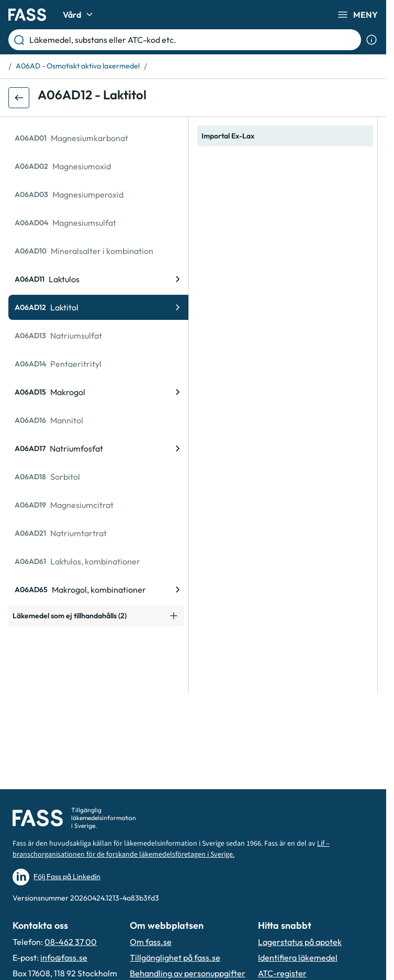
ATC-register (282, 973)
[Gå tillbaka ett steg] (19, 98)
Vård (79, 15)
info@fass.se (64, 958)
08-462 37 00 (71, 942)
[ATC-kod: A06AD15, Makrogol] (98, 392)
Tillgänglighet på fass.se (175, 958)
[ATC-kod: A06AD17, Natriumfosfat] (98, 448)
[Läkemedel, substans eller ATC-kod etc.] (193, 40)
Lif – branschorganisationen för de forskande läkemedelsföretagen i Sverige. (171, 849)
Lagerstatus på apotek (300, 942)
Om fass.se (151, 942)
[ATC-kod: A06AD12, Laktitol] (98, 307)
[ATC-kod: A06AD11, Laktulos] (98, 279)
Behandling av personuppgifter (188, 973)
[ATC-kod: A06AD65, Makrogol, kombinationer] (98, 590)
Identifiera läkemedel (298, 958)
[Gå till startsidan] (27, 15)
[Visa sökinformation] (372, 40)
